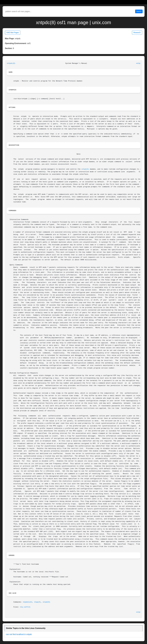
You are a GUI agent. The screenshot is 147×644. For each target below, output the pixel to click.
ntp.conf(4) (25, 607)
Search (139, 11)
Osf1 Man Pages (13, 33)
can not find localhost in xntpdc (19, 634)
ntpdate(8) (28, 602)
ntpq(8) (37, 602)
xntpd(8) (85, 169)
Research (137, 33)
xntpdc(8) (11, 63)
